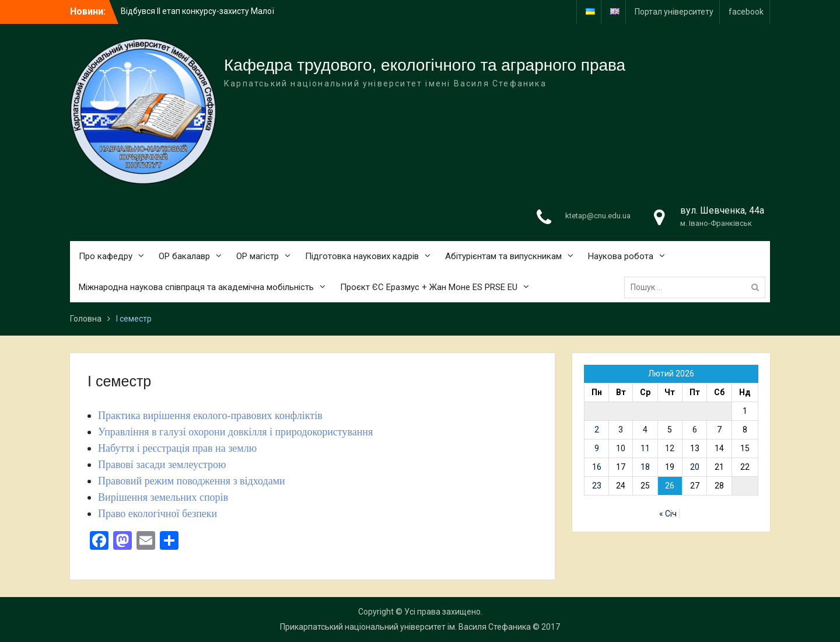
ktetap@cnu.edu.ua (598, 216)
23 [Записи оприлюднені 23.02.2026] (597, 486)
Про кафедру (106, 256)
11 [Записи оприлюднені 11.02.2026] (645, 448)
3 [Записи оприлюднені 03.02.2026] (621, 430)
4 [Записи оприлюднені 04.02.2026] (645, 430)
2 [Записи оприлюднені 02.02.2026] (597, 430)
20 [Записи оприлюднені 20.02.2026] (695, 467)
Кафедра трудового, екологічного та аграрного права (425, 65)
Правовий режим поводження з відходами (192, 481)
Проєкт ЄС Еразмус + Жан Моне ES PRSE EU (429, 287)
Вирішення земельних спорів (163, 497)
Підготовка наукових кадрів (362, 256)
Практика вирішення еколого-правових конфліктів (210, 416)
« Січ (668, 514)
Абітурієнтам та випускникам (503, 256)
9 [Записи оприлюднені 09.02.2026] (597, 448)
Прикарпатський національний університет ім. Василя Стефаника (405, 627)
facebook (746, 12)
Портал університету (674, 12)
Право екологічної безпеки (157, 514)
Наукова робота (621, 256)
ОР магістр (258, 256)
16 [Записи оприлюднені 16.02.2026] (597, 467)
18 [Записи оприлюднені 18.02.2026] (645, 467)
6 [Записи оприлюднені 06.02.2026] (695, 430)
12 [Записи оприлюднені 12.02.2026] (670, 448)
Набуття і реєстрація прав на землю (177, 448)
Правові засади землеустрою (162, 465)
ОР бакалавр (184, 256)
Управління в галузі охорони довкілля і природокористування (235, 432)
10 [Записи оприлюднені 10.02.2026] (621, 448)
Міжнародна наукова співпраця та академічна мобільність (196, 287)
